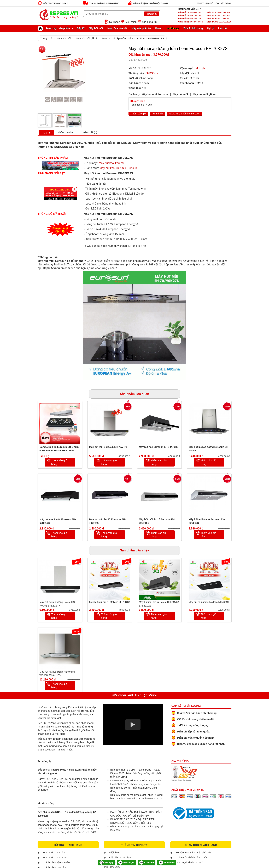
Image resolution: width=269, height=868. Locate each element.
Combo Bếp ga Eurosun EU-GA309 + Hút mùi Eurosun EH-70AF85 (59, 449)
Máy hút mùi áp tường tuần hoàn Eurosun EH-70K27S (133, 38)
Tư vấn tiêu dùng (193, 28)
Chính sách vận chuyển (56, 862)
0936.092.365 (189, 13)
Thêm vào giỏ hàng (59, 462)
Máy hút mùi (96, 28)
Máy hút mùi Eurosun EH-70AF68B (159, 447)
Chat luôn (147, 863)
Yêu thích (131, 22)
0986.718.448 (218, 13)
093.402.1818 (219, 22)
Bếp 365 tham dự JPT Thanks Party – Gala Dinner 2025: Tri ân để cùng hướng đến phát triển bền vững (136, 773)
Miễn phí (201, 68)
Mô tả (47, 133)
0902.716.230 (218, 19)
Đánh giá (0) (90, 132)
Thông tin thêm (66, 132)
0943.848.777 (189, 19)
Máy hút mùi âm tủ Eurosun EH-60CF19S (157, 521)
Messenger (126, 863)
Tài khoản (114, 22)
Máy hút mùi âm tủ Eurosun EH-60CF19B (58, 521)
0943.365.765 (189, 16)
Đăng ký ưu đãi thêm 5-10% (184, 114)
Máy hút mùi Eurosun (155, 94)
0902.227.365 (218, 16)
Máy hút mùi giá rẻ (87, 38)
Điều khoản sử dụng (121, 857)
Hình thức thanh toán (55, 857)
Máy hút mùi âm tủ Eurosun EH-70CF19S (207, 521)
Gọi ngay (106, 863)
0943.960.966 (190, 22)
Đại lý (210, 28)
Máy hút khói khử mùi (112, 163)
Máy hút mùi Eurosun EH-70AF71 (108, 447)
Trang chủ (46, 38)
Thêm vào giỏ (138, 114)
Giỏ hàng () (149, 22)
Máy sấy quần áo (141, 28)
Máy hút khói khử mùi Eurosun (118, 168)
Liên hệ (222, 28)
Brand (159, 28)
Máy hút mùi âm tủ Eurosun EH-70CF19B (107, 521)
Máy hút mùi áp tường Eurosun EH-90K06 (209, 449)
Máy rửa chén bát (117, 28)
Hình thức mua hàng (55, 852)
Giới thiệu (115, 852)
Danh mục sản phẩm (55, 28)
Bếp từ (81, 28)
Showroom (167, 863)
